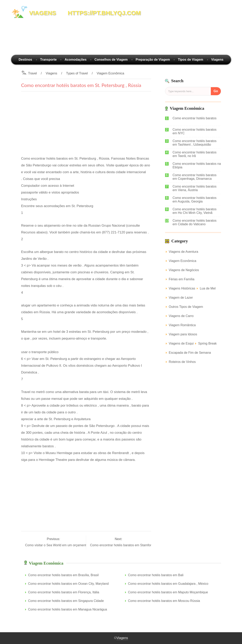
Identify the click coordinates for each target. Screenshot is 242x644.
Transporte (48, 60)
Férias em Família (182, 279)
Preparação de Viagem (153, 60)
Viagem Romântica (182, 325)
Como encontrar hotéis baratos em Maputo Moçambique (168, 592)
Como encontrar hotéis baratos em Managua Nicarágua (68, 609)
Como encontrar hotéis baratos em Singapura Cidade (66, 601)
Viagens (217, 60)
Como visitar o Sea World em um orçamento (57, 545)
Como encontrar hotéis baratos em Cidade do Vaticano (195, 222)
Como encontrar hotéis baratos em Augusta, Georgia (195, 200)
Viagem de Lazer (181, 298)
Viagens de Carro (181, 316)
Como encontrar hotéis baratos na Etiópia (197, 165)
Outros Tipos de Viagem (186, 307)
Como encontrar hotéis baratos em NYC (195, 131)
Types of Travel (77, 73)
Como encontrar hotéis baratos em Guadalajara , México (168, 584)
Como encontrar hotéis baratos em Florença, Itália (64, 592)
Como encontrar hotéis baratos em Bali (156, 575)
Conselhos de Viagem (111, 60)
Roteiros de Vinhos (182, 362)
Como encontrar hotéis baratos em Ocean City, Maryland (68, 584)
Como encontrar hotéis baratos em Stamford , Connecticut (132, 545)
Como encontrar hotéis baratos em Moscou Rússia (164, 601)
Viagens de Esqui (181, 343)
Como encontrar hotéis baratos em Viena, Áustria (195, 188)
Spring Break (208, 343)
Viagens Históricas (182, 288)
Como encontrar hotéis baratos (195, 118)
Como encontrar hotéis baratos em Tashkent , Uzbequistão (195, 143)
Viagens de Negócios (184, 270)
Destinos (25, 60)
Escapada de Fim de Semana (190, 353)
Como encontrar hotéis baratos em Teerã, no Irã (195, 154)
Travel (33, 73)
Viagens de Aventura (184, 252)
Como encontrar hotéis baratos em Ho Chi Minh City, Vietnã (195, 211)
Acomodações (75, 60)
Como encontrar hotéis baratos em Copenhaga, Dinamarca (195, 177)
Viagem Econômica (111, 73)
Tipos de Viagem (191, 60)
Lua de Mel (208, 288)
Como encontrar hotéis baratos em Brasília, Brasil (63, 575)
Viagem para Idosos (183, 334)
